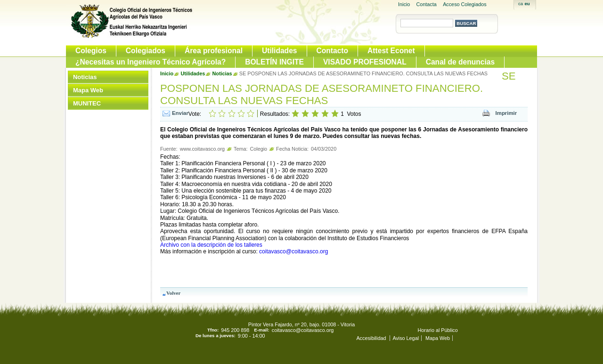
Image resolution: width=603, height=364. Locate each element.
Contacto (333, 51)
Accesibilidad (372, 338)
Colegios (91, 51)
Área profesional (214, 51)
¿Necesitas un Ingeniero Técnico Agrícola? (151, 62)
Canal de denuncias (460, 62)
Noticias (85, 77)
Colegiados (146, 51)
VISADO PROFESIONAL (365, 62)
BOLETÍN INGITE (274, 62)
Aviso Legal (406, 338)
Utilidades (280, 51)
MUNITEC (87, 103)
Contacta (427, 4)
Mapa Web (88, 90)
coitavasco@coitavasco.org (293, 251)
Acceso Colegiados (464, 4)
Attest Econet (391, 51)
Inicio (404, 4)
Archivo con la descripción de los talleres (211, 245)
